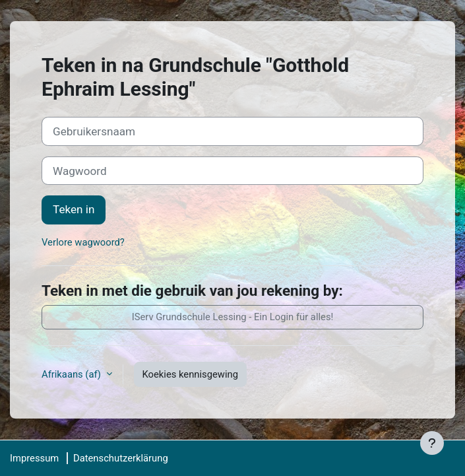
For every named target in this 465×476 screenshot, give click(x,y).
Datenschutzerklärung (121, 458)
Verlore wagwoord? (83, 242)
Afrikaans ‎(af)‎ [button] (73, 374)
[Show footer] (432, 443)
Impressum (34, 458)
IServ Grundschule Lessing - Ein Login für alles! (233, 317)
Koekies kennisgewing (190, 374)
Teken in (74, 209)
